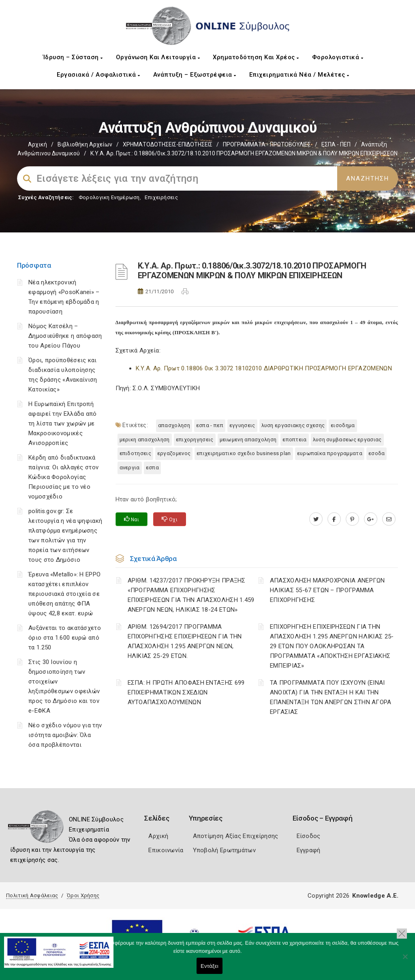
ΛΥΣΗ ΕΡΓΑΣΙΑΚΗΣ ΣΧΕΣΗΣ (293, 425)
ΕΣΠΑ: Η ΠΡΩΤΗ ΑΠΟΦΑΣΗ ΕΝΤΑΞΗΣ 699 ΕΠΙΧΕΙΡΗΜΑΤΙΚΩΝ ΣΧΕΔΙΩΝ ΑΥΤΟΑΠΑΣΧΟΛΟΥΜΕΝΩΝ (186, 692)
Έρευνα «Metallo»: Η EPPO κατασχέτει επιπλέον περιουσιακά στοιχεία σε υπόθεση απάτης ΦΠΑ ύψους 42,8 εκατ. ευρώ (64, 594)
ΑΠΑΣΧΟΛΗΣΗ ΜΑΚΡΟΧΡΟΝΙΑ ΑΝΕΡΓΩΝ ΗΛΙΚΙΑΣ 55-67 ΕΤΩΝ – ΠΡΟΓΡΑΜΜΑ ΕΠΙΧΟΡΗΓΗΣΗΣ (327, 590)
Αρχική (37, 144)
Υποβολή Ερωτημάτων (224, 850)
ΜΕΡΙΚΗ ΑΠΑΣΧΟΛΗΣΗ (145, 439)
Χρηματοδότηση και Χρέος (256, 57)
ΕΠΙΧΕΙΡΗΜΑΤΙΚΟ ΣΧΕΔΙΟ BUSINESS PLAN (244, 453)
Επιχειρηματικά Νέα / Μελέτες (299, 75)
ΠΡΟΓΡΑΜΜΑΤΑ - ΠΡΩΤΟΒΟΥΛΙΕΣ (267, 144)
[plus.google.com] (371, 519)
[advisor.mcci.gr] (389, 519)
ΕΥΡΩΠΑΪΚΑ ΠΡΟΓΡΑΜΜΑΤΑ (330, 453)
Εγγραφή (309, 850)
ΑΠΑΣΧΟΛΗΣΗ (174, 425)
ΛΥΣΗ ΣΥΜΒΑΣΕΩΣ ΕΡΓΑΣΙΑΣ (347, 439)
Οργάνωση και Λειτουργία (158, 57)
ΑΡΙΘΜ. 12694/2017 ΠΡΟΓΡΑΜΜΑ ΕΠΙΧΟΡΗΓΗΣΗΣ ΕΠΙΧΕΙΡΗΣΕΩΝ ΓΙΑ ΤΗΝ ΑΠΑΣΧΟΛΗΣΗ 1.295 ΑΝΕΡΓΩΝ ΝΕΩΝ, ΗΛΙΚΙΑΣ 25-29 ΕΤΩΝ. (185, 641)
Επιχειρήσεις (161, 197)
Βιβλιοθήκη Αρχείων (85, 144)
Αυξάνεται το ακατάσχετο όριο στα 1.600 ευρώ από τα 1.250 (65, 638)
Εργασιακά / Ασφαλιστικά (98, 75)
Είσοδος (309, 836)
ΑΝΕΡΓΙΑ (130, 467)
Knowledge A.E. (375, 896)
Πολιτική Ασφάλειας (32, 895)
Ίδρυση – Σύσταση (73, 57)
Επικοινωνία (166, 850)
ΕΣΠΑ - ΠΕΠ (336, 144)
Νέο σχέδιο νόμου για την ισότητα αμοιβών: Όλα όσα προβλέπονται (65, 735)
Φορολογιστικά (338, 57)
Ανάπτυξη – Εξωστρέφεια (195, 75)
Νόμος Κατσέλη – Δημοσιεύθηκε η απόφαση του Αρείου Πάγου (65, 336)
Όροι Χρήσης (83, 895)
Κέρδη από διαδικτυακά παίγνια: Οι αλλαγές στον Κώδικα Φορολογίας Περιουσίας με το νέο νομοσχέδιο (63, 477)
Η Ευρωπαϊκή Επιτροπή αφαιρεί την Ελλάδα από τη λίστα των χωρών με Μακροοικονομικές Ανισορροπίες (63, 423)
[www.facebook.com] (334, 519)
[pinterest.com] (352, 519)
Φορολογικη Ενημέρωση (109, 197)
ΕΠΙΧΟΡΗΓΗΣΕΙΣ (195, 439)
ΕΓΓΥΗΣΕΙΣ (242, 425)
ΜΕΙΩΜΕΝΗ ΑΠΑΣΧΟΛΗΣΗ (248, 439)
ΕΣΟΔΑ (377, 453)
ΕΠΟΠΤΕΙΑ (294, 439)
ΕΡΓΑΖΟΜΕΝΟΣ (174, 453)
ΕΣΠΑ (152, 467)
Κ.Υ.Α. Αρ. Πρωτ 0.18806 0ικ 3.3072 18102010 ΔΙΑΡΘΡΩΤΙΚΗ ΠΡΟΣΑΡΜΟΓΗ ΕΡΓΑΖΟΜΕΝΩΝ (264, 368)
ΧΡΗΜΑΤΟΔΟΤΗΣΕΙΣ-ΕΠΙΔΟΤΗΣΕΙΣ (168, 144)
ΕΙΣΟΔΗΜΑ (343, 425)
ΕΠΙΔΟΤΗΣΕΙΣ (135, 453)
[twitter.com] (316, 519)
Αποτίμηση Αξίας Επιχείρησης (236, 836)
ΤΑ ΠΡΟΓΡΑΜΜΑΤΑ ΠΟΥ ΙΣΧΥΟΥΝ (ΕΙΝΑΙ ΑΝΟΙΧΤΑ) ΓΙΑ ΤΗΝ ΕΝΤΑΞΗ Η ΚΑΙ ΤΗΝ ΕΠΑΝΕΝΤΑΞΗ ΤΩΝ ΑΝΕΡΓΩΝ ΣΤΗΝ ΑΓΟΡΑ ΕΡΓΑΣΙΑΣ (331, 697)
